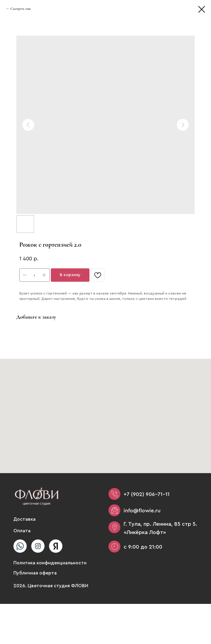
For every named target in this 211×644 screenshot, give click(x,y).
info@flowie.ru (142, 511)
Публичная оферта (35, 573)
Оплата (22, 531)
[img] (20, 546)
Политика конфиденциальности (50, 563)
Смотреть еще (21, 9)
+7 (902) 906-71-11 (147, 494)
